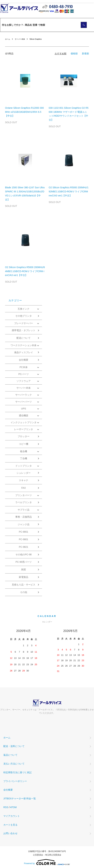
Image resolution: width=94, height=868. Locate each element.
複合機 (24, 451)
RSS (6, 807)
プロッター (24, 436)
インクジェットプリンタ (24, 422)
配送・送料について (14, 746)
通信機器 (24, 415)
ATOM (13, 807)
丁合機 (24, 458)
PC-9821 (23, 547)
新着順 (85, 54)
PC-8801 (23, 532)
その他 (24, 592)
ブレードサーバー (24, 323)
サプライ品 (24, 510)
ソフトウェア (24, 381)
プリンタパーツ (24, 495)
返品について (10, 755)
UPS (24, 409)
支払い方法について (14, 764)
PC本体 (23, 367)
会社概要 (24, 360)
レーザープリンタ (24, 429)
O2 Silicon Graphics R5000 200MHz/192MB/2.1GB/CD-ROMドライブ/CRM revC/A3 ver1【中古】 (69, 192)
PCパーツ (23, 374)
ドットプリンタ (24, 466)
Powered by (47, 862)
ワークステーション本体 (24, 345)
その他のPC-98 (24, 554)
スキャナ (24, 480)
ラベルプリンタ (24, 502)
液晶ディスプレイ (24, 352)
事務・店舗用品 (24, 517)
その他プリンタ (24, 316)
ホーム (8, 39)
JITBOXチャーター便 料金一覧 (20, 798)
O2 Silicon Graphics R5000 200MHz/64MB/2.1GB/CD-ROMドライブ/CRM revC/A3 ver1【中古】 (25, 271)
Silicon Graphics (36, 39)
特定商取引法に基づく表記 (17, 772)
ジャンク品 (24, 524)
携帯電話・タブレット (24, 330)
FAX (24, 488)
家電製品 (24, 577)
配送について (24, 338)
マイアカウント (12, 816)
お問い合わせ (10, 833)
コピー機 (24, 444)
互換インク (24, 309)
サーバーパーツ (24, 402)
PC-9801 (23, 539)
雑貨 (24, 569)
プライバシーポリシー (15, 781)
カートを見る (10, 825)
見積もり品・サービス (24, 585)
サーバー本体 (20, 39)
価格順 (74, 54)
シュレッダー (24, 473)
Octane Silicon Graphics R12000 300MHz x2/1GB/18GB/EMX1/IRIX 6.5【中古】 (24, 112)
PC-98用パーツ (24, 562)
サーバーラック (24, 395)
